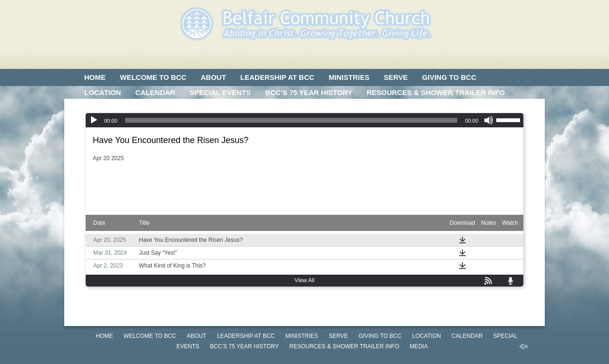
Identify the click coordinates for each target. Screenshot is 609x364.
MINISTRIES (349, 77)
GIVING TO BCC (449, 77)
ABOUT (213, 77)
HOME (95, 77)
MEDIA (96, 108)
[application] (304, 120)
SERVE (396, 77)
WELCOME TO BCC (153, 77)
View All (304, 280)
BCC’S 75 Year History (309, 92)
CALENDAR (155, 92)
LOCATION (103, 92)
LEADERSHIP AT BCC (277, 77)
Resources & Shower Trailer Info (436, 92)
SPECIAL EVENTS (220, 92)
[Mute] (489, 120)
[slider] (291, 120)
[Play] (94, 120)
